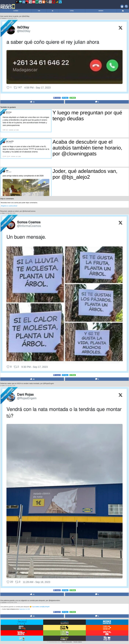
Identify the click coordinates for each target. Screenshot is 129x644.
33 (32, 102)
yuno (3, 386)
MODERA (101, 11)
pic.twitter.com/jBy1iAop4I (41, 607)
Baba (3, 213)
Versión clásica (78, 642)
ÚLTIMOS (16, 11)
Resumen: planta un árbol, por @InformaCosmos (18, 211)
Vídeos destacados (67, 642)
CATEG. (72, 11)
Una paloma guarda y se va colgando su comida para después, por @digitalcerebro (30, 600)
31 (32, 594)
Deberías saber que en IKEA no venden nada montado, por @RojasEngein (27, 383)
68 (32, 379)
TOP (39, 11)
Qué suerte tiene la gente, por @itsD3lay (15, 16)
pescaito (4, 603)
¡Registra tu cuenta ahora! (9, 206)
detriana (4, 18)
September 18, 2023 (25, 609)
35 (32, 616)
